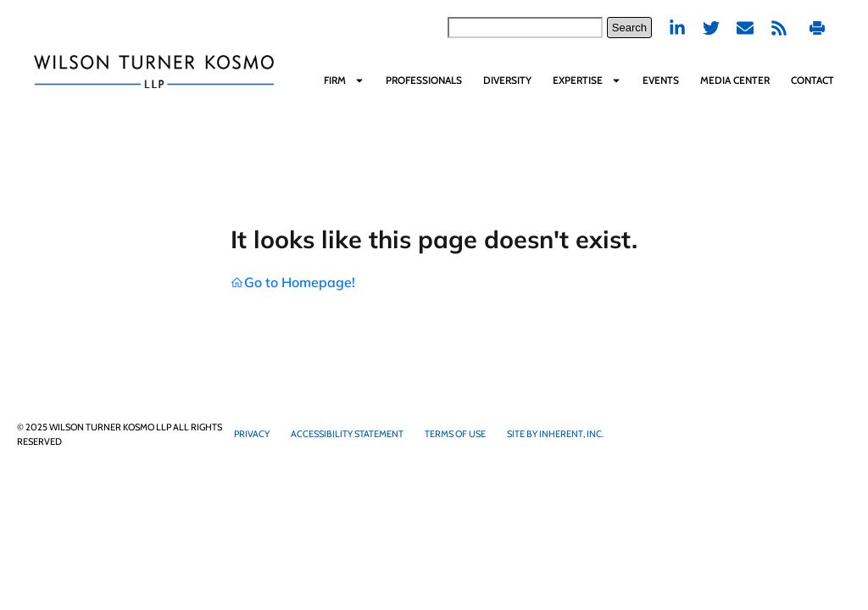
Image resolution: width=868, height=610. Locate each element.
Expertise (587, 80)
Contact (812, 80)
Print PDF (817, 28)
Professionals (424, 80)
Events (661, 80)
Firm (344, 80)
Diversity (507, 80)
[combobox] (525, 28)
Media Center (735, 80)
